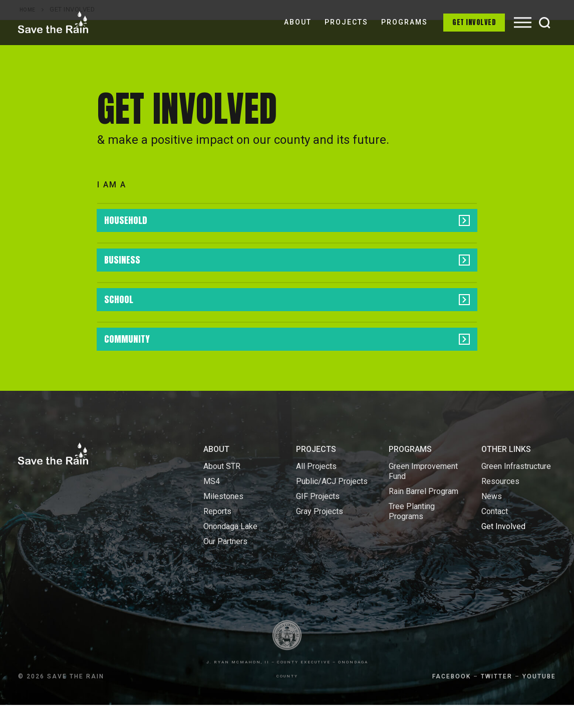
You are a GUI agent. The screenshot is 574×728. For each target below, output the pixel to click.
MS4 (212, 504)
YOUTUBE (539, 699)
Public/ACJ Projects (332, 504)
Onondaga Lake (230, 549)
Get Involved (474, 22)
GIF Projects (318, 519)
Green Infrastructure (516, 489)
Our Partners (225, 564)
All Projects (316, 489)
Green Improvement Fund (423, 494)
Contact (495, 534)
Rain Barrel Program (423, 514)
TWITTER (497, 699)
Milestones (223, 519)
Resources (500, 504)
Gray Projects (320, 534)
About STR (222, 489)
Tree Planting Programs (412, 534)
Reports (217, 534)
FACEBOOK (452, 699)
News (492, 519)
